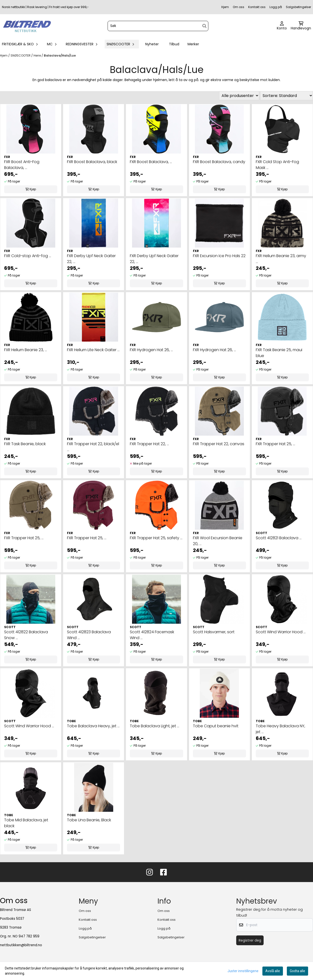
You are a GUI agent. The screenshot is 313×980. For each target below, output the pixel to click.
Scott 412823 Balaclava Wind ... (89, 635)
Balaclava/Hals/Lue (60, 55)
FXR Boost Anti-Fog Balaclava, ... (22, 165)
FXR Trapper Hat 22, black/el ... (93, 447)
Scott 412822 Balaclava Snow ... (26, 635)
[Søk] (158, 26)
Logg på (276, 7)
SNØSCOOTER (21, 55)
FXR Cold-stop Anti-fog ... (28, 256)
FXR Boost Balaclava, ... (151, 162)
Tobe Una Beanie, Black (89, 820)
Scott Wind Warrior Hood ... (281, 632)
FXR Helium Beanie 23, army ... (281, 259)
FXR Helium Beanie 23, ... (26, 350)
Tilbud (174, 44)
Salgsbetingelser (298, 7)
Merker (193, 44)
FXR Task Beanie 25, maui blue (279, 353)
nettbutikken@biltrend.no (21, 945)
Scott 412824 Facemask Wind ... (152, 635)
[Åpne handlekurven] (301, 26)
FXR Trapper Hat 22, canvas (219, 444)
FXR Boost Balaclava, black (92, 162)
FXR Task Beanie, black (25, 444)
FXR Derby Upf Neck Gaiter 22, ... (91, 259)
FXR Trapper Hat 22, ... (149, 444)
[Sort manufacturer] (239, 96)
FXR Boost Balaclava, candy (219, 162)
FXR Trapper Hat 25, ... (275, 444)
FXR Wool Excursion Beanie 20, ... (218, 541)
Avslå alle (273, 971)
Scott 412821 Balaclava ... (279, 538)
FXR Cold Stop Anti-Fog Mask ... (277, 165)
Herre (38, 55)
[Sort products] (287, 96)
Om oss (239, 7)
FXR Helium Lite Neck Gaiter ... (93, 350)
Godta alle (297, 971)
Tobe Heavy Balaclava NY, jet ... (280, 729)
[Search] (204, 26)
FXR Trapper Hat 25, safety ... (156, 538)
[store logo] (27, 26)
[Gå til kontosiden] (282, 26)
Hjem (225, 7)
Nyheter (152, 44)
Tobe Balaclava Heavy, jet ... (93, 726)
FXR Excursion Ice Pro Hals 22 (219, 256)
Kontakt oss (257, 7)
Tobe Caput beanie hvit (216, 726)
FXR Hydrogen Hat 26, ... (151, 350)
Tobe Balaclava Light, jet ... (155, 726)
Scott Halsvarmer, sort (214, 632)
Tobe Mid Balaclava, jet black (26, 823)
